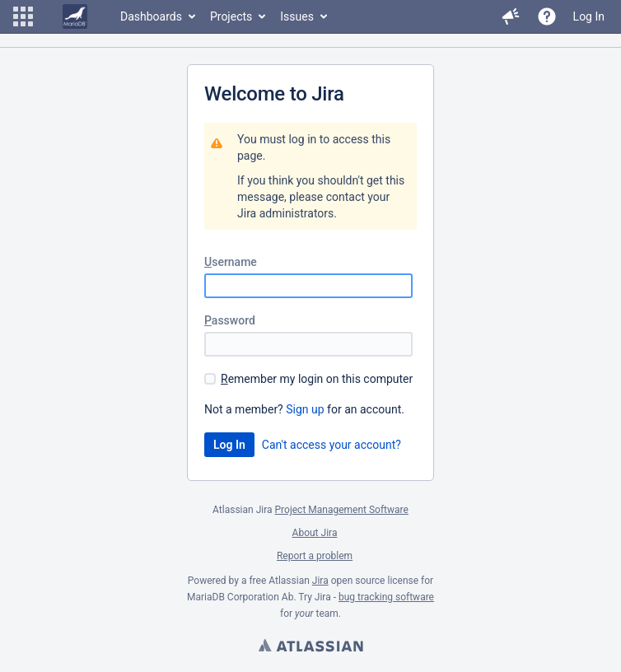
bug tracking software (386, 597)
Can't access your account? (332, 445)
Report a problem (315, 556)
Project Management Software (342, 510)
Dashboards (151, 16)
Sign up (305, 409)
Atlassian (310, 647)
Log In (589, 16)
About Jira (315, 533)
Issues (297, 16)
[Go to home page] (75, 16)
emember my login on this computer (317, 379)
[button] (23, 16)
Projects (231, 16)
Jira (320, 581)
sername (231, 262)
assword (230, 320)
